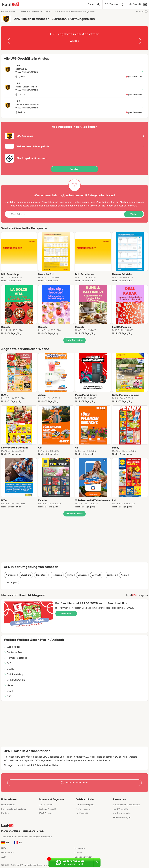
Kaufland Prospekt (47, 809)
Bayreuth (97, 575)
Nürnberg (11, 575)
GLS (8, 663)
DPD (8, 696)
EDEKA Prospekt (46, 805)
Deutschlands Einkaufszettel (127, 805)
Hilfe (4, 848)
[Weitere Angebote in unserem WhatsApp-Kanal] (71, 862)
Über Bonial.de (8, 805)
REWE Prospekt (46, 813)
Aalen (124, 575)
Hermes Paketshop (16, 658)
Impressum (80, 848)
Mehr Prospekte (75, 340)
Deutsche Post (13, 652)
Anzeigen (142, 11)
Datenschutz (131, 206)
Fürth (70, 575)
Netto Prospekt (83, 809)
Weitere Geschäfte (41, 11)
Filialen (24, 11)
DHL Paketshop (14, 674)
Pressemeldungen (122, 818)
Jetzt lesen (66, 614)
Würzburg (26, 575)
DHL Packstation (14, 680)
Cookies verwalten (83, 857)
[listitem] (19, 257)
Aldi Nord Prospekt (85, 805)
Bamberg (111, 575)
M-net (9, 685)
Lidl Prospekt (82, 813)
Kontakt (78, 853)
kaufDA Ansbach (9, 11)
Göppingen (11, 582)
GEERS (9, 669)
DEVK (8, 691)
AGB (3, 857)
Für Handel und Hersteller (14, 809)
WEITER (74, 41)
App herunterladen (122, 813)
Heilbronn (57, 575)
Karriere (5, 813)
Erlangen (82, 575)
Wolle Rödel (12, 647)
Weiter (134, 214)
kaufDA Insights (121, 809)
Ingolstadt (41, 575)
